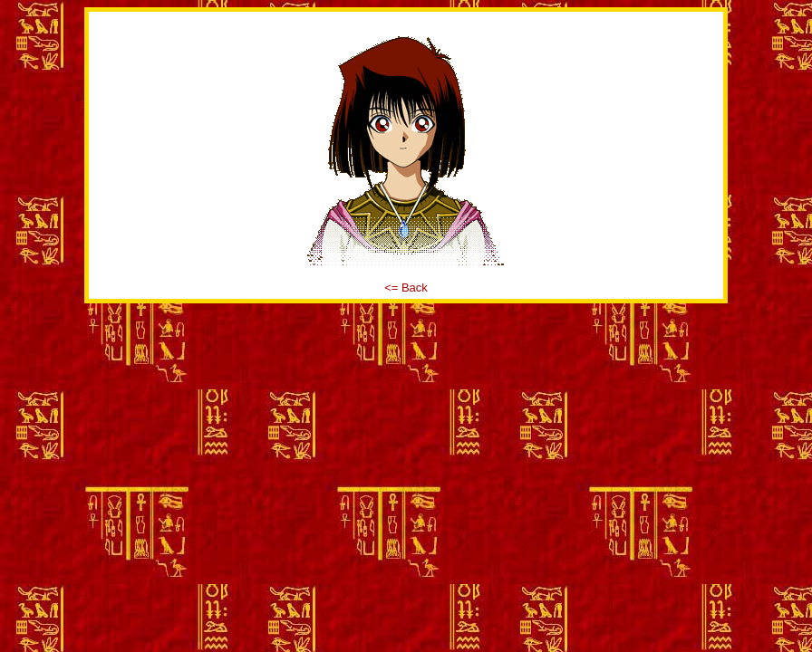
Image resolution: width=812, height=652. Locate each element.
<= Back (406, 288)
